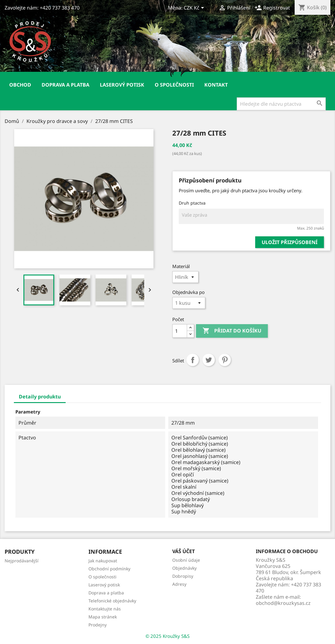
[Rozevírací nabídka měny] (195, 8)
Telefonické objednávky (112, 601)
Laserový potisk (122, 85)
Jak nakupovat (103, 561)
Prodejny (98, 625)
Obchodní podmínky (109, 569)
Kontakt (216, 85)
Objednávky (184, 568)
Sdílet (193, 360)
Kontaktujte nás (105, 609)
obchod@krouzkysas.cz (283, 603)
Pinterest (225, 360)
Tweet (209, 360)
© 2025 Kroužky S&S (167, 636)
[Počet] (180, 331)
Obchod (20, 85)
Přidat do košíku (232, 331)
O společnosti (174, 85)
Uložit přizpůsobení (290, 242)
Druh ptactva (192, 203)
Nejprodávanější (22, 561)
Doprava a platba (65, 85)
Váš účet (184, 551)
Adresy (179, 584)
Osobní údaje (186, 560)
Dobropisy (183, 576)
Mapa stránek (103, 617)
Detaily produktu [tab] (40, 397)
